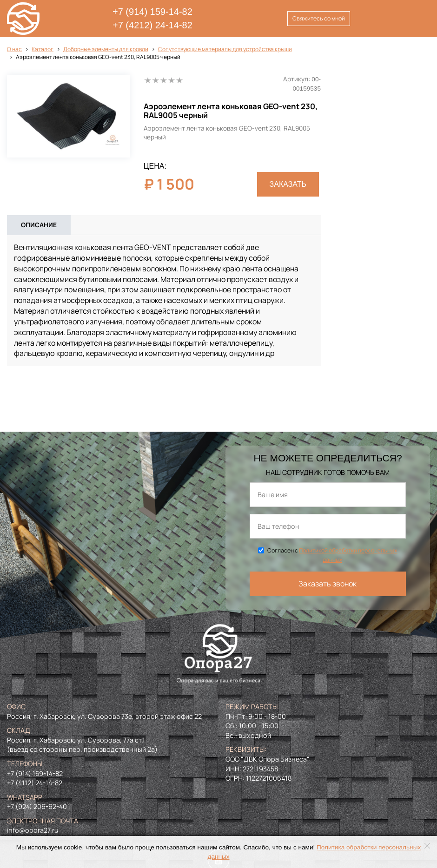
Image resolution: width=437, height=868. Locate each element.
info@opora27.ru (33, 830)
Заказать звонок (328, 584)
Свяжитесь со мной (319, 18)
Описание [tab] (39, 225)
